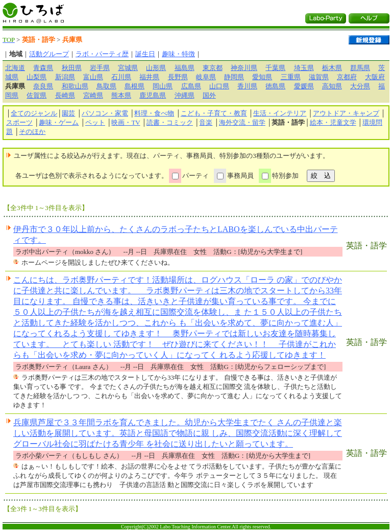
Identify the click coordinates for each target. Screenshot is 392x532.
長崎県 (65, 95)
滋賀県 (319, 77)
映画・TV (126, 122)
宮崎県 (93, 95)
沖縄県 (185, 95)
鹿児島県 (153, 95)
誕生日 (145, 54)
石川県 (121, 77)
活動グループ (49, 54)
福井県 (149, 77)
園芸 (68, 113)
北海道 (15, 68)
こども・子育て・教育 (214, 113)
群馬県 (360, 68)
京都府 (347, 77)
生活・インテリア (280, 113)
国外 (209, 95)
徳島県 (275, 86)
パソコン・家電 (105, 113)
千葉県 (275, 68)
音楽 (206, 122)
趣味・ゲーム (59, 122)
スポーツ (19, 122)
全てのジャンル (34, 113)
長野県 (178, 77)
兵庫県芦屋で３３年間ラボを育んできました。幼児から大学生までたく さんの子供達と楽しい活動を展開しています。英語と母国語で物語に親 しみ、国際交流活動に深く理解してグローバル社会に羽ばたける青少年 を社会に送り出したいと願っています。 (178, 433)
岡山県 (163, 86)
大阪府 (375, 77)
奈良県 (43, 86)
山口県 (219, 86)
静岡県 (234, 77)
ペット (95, 122)
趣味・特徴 (178, 54)
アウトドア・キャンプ (346, 113)
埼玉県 (304, 68)
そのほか (32, 132)
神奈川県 (244, 68)
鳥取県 (106, 86)
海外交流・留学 (242, 122)
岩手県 (100, 68)
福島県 (185, 68)
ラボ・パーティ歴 (102, 54)
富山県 (93, 77)
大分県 (360, 86)
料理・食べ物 (154, 113)
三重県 (291, 77)
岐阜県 (206, 77)
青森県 (43, 68)
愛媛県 (304, 86)
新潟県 (65, 77)
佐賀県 (36, 95)
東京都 (213, 68)
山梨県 (36, 77)
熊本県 (121, 95)
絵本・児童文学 (333, 122)
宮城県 (128, 68)
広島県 (191, 86)
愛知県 (262, 77)
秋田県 (72, 68)
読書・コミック (170, 122)
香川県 (247, 86)
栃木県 (332, 68)
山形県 (156, 68)
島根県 (134, 86)
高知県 (332, 86)
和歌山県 (75, 86)
